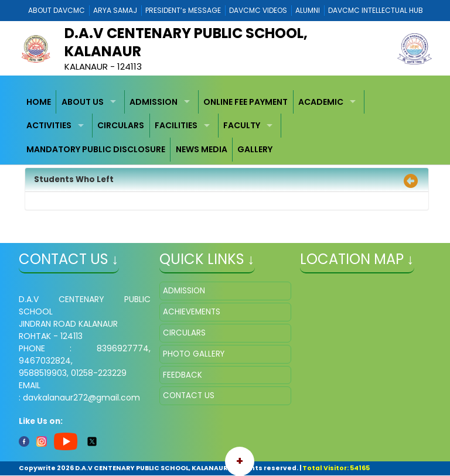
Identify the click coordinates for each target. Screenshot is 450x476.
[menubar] (225, 126)
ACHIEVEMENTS (192, 312)
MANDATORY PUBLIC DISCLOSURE (96, 149)
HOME (39, 102)
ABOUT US (83, 102)
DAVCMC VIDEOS (258, 10)
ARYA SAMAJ (115, 10)
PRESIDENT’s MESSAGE (183, 10)
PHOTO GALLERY (194, 354)
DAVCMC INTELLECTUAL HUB (376, 10)
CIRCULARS (121, 125)
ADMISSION (154, 102)
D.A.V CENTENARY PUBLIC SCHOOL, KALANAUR (186, 42)
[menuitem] (39, 102)
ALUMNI (308, 10)
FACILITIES (176, 125)
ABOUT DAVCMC (57, 10)
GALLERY (255, 149)
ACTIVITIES (49, 125)
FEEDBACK (183, 375)
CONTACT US (189, 395)
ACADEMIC (321, 102)
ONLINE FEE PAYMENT (246, 102)
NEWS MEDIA (202, 149)
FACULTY (242, 125)
